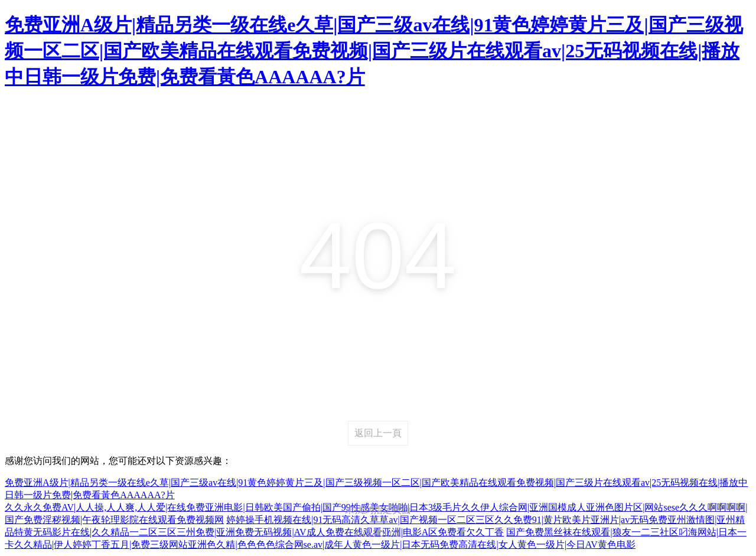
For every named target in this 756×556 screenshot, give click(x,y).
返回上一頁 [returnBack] (378, 433)
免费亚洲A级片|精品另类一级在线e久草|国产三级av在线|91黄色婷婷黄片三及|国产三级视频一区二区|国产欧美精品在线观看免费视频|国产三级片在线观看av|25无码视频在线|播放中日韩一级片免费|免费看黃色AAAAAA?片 (374, 51)
